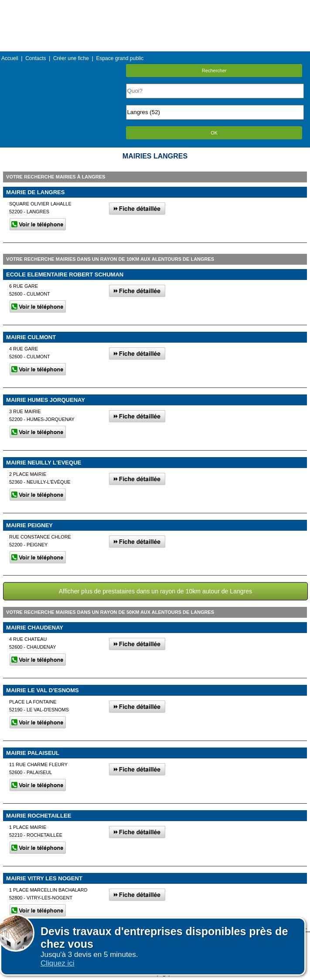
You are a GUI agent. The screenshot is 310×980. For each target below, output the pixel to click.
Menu (155, 6)
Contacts (36, 58)
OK (214, 133)
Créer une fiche (71, 58)
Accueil (10, 58)
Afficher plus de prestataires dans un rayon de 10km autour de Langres (155, 591)
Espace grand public (120, 58)
